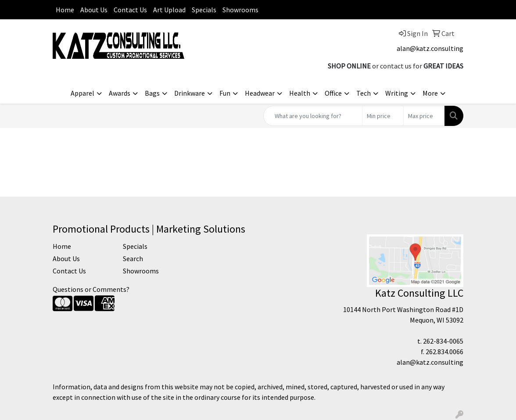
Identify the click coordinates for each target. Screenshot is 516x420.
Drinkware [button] (190, 93)
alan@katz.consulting (430, 48)
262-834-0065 (443, 341)
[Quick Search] (313, 116)
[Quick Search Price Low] (383, 116)
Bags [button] (152, 93)
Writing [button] (397, 93)
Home (65, 10)
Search (133, 258)
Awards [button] (120, 93)
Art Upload (169, 10)
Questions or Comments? (91, 289)
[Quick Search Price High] (424, 116)
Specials (204, 10)
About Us (94, 10)
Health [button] (300, 93)
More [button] (430, 93)
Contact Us (130, 10)
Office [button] (333, 93)
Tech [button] (364, 93)
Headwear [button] (260, 93)
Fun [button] (225, 93)
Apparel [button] (82, 93)
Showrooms (240, 10)
